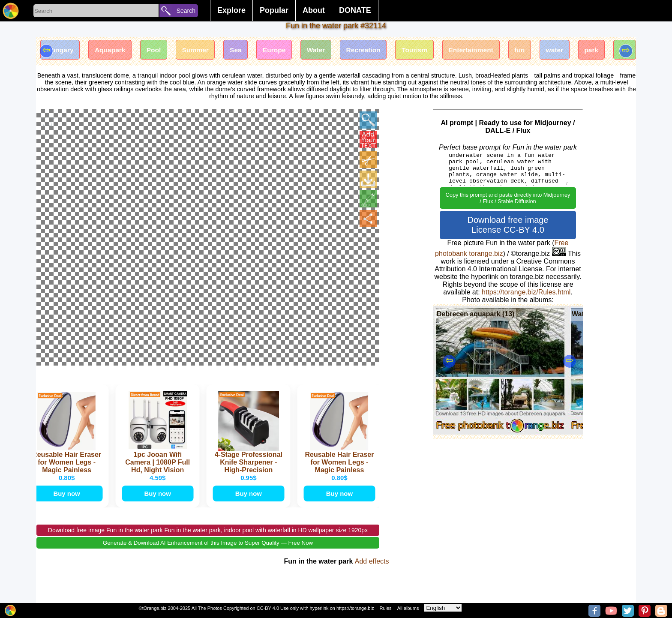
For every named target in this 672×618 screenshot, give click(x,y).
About (314, 10)
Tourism (431, 50)
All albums (408, 608)
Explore (231, 10)
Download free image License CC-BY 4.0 (508, 225)
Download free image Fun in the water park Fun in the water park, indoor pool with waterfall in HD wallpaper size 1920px (208, 540)
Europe (284, 50)
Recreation (377, 50)
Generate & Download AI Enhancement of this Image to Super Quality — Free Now (208, 553)
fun (540, 50)
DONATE (355, 10)
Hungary (61, 50)
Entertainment (489, 50)
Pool (159, 50)
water (576, 50)
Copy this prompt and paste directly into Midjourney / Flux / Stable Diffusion (508, 198)
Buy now (67, 502)
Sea (244, 50)
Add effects (372, 571)
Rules (385, 608)
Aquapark (113, 50)
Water (328, 50)
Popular (274, 10)
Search (186, 11)
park (615, 50)
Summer (202, 50)
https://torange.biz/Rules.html (526, 292)
